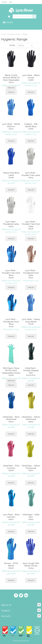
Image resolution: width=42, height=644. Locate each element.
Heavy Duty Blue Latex (11, 174)
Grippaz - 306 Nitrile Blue (31, 125)
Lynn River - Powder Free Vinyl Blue (11, 273)
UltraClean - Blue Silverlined (11, 418)
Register (4, 2)
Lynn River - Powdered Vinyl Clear (31, 273)
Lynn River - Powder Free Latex (31, 174)
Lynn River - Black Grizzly (31, 76)
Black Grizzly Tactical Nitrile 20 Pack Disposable (11, 78)
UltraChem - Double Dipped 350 (31, 370)
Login (11, 2)
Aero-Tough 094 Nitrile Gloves (31, 564)
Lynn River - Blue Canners (11, 516)
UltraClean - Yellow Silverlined (31, 418)
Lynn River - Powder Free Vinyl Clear (31, 224)
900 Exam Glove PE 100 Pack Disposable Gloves (11, 370)
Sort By (12, 45)
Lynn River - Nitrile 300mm (11, 125)
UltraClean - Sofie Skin (31, 516)
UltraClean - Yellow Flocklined (31, 467)
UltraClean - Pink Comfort (11, 467)
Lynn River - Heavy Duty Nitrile (31, 320)
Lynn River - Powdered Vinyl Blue (11, 322)
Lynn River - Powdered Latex (11, 223)
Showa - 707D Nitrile (11, 564)
